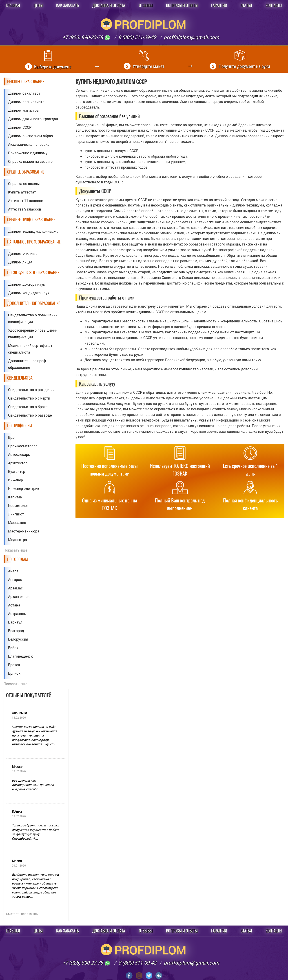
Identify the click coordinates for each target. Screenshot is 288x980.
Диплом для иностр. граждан (33, 119)
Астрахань (17, 614)
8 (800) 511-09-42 (137, 37)
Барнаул (15, 622)
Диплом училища (23, 253)
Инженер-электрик (24, 488)
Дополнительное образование (34, 303)
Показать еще (15, 550)
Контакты (274, 5)
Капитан (15, 497)
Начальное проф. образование (34, 242)
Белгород (16, 631)
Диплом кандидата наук (29, 293)
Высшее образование (26, 81)
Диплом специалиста (26, 102)
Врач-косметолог (23, 446)
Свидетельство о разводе (30, 415)
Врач (12, 437)
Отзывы (146, 5)
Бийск (13, 648)
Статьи (246, 5)
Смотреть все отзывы (22, 914)
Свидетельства (20, 378)
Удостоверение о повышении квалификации (33, 334)
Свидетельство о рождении (31, 390)
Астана (14, 605)
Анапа (13, 571)
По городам (18, 559)
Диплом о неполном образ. (31, 136)
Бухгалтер (17, 471)
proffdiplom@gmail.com (191, 37)
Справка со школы (24, 184)
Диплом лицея (20, 262)
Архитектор (18, 463)
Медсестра (18, 540)
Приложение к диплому (28, 153)
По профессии (20, 426)
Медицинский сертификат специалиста (30, 349)
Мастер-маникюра (24, 531)
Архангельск (19, 596)
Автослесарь (19, 454)
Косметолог (18, 505)
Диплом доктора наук (27, 284)
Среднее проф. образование (31, 220)
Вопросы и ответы (182, 5)
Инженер (16, 480)
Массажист (18, 523)
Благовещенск (20, 656)
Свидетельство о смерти (29, 398)
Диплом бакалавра (24, 93)
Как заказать (68, 5)
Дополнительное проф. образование (28, 364)
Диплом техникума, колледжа (33, 231)
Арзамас (16, 588)
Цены (38, 5)
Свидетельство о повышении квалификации (33, 318)
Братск (14, 665)
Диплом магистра (23, 110)
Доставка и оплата (109, 5)
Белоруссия (18, 639)
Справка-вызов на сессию (30, 161)
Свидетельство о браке (28, 407)
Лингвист (16, 514)
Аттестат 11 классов (26, 201)
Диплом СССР (20, 127)
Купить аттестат (22, 192)
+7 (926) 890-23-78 (87, 37)
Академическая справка (29, 144)
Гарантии (219, 5)
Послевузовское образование (33, 273)
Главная (13, 5)
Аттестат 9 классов (25, 209)
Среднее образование (26, 172)
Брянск (14, 673)
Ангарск (15, 579)
